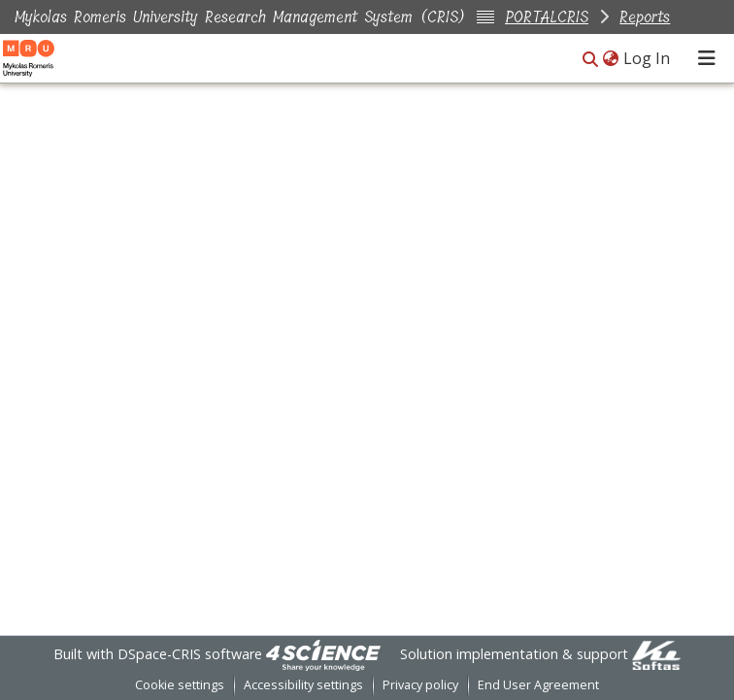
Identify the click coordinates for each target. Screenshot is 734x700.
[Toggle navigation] (707, 58)
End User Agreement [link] (538, 685)
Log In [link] (648, 58)
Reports (645, 17)
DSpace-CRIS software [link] (190, 654)
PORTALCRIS (547, 17)
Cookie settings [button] (180, 685)
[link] (323, 654)
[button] (590, 60)
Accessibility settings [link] (303, 685)
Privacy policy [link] (420, 685)
